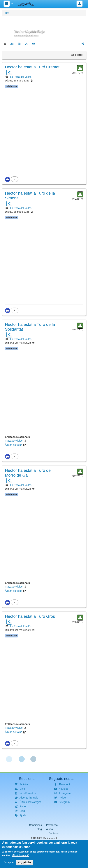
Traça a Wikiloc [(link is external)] (14, 441)
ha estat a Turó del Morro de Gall (28, 473)
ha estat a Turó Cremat (32, 67)
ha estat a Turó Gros (30, 616)
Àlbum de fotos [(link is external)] (14, 445)
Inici (7, 13)
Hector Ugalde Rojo (29, 32)
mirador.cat (51, 838)
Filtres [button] (77, 55)
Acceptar (9, 864)
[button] (44, 28)
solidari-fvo (11, 86)
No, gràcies (25, 864)
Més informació (21, 857)
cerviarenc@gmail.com (26, 36)
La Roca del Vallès (21, 77)
